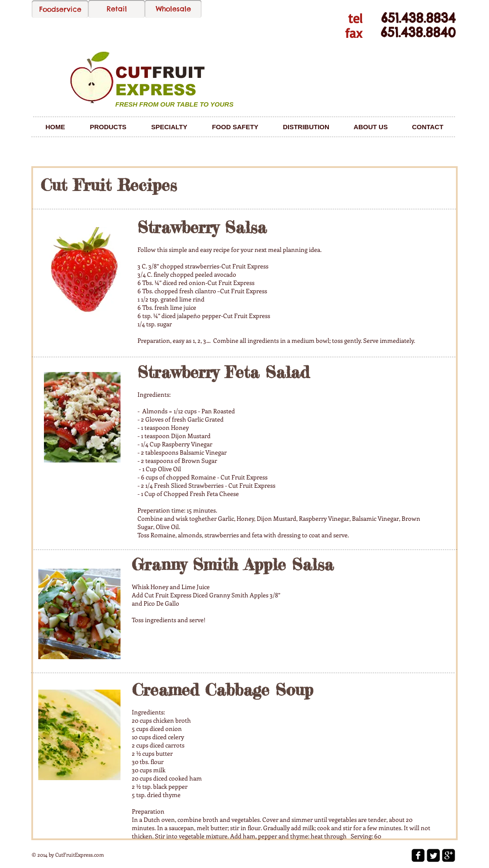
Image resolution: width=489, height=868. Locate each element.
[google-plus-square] (449, 855)
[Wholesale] (173, 9)
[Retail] (117, 9)
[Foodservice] (60, 9)
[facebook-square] (418, 855)
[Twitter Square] (433, 855)
